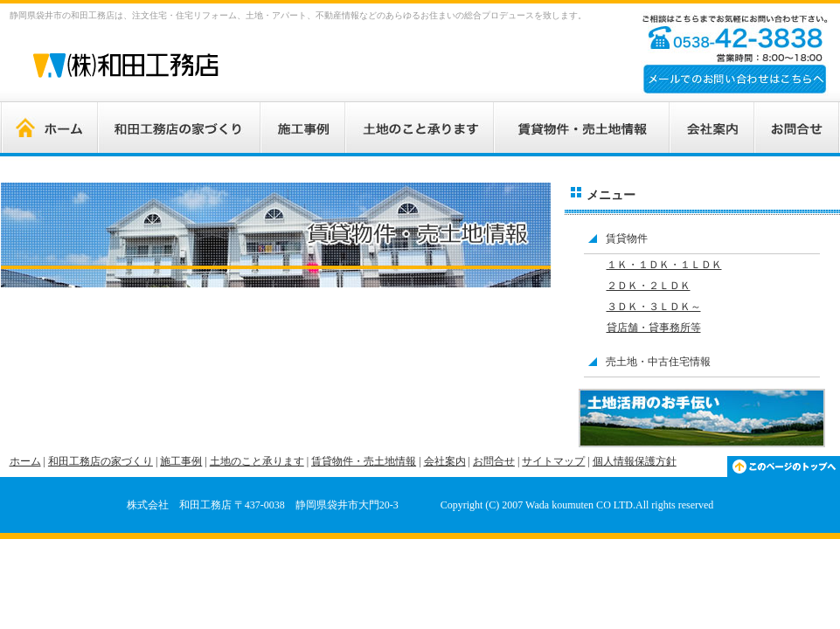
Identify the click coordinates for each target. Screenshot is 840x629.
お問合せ (494, 461)
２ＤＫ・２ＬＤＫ (649, 286)
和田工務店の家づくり (101, 461)
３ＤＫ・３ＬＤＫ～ (654, 307)
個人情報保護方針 (635, 461)
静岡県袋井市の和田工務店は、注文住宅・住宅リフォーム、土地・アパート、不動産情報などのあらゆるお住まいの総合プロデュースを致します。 (298, 15)
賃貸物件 (627, 238)
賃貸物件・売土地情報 (364, 461)
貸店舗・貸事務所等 (654, 328)
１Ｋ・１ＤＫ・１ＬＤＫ (664, 265)
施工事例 (181, 461)
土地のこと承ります (257, 461)
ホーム (25, 461)
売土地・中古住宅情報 (658, 362)
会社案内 (445, 461)
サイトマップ (553, 461)
